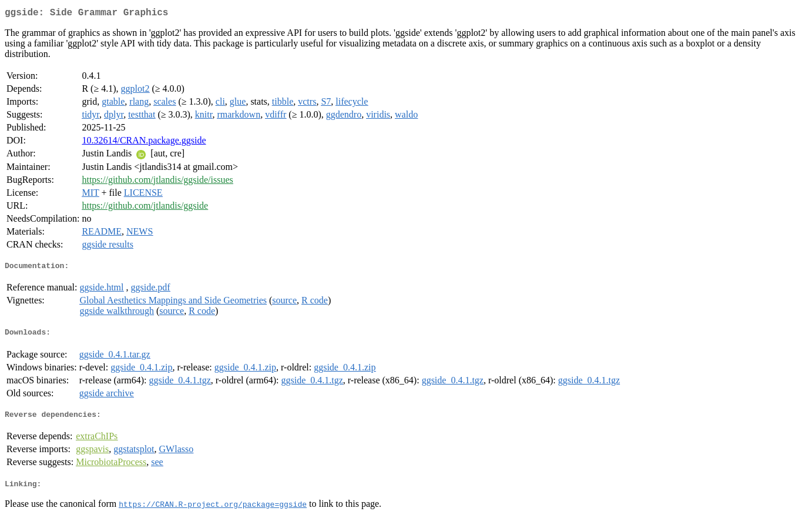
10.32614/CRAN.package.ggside (144, 143)
